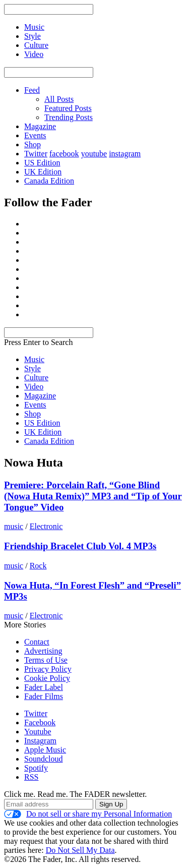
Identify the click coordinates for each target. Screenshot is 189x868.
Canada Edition (49, 181)
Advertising (43, 651)
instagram (125, 154)
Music (34, 359)
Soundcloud (43, 759)
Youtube (38, 732)
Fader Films (44, 696)
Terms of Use (46, 660)
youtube (94, 154)
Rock (38, 566)
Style (33, 368)
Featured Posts (68, 108)
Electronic (46, 526)
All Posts (59, 99)
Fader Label (44, 687)
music (14, 526)
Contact (37, 642)
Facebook (40, 722)
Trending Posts (69, 117)
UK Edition (43, 172)
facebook (64, 154)
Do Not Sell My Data (80, 850)
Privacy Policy (48, 669)
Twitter (36, 154)
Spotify (36, 768)
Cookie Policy (47, 678)
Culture (36, 378)
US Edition (42, 163)
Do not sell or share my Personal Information (88, 814)
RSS (31, 777)
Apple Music (45, 750)
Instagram (40, 741)
